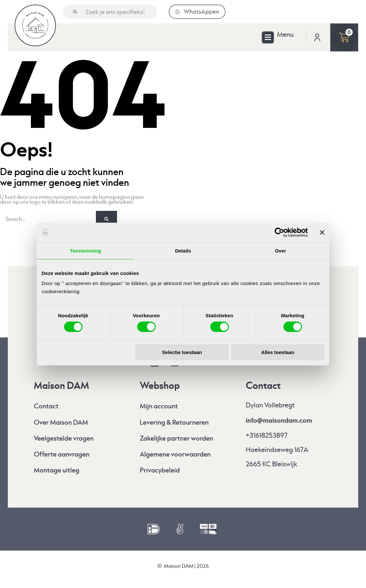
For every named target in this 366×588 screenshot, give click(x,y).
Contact (46, 406)
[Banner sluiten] (322, 232)
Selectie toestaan (182, 352)
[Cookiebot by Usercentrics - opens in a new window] (279, 232)
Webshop (160, 386)
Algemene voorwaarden (175, 454)
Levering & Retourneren (174, 423)
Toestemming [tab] (85, 251)
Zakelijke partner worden (176, 438)
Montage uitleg (57, 470)
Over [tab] (281, 251)
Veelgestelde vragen (64, 438)
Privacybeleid (160, 470)
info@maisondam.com (279, 420)
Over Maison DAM (61, 423)
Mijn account (159, 406)
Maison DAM (61, 386)
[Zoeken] (75, 12)
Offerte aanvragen (62, 454)
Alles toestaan (278, 352)
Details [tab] (183, 251)
